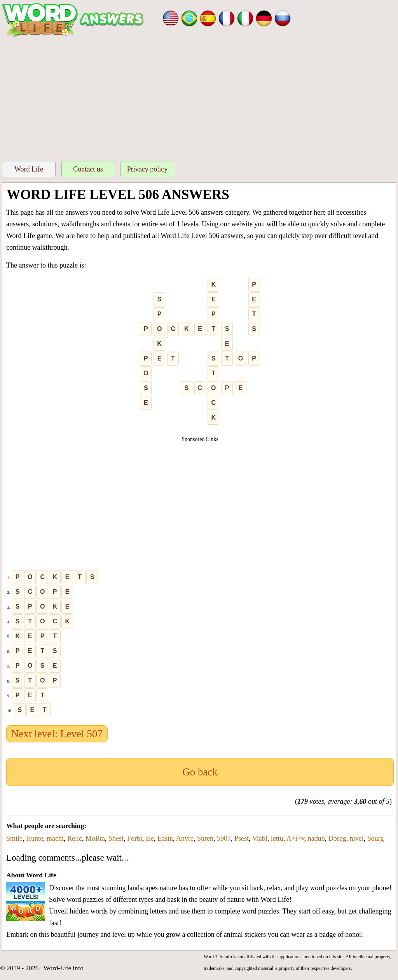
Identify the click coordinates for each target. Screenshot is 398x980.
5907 (224, 838)
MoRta (95, 838)
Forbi (135, 838)
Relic (75, 838)
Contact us (88, 169)
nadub (316, 838)
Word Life (29, 169)
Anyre (185, 838)
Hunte (35, 838)
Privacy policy (147, 169)
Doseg (337, 838)
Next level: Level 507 (57, 734)
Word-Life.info (64, 968)
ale (150, 838)
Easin (165, 838)
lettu (277, 838)
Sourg (376, 838)
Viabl (260, 838)
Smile (14, 838)
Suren (205, 838)
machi (55, 838)
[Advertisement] (199, 97)
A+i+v (295, 838)
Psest (242, 838)
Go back (200, 772)
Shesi (116, 838)
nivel (357, 838)
